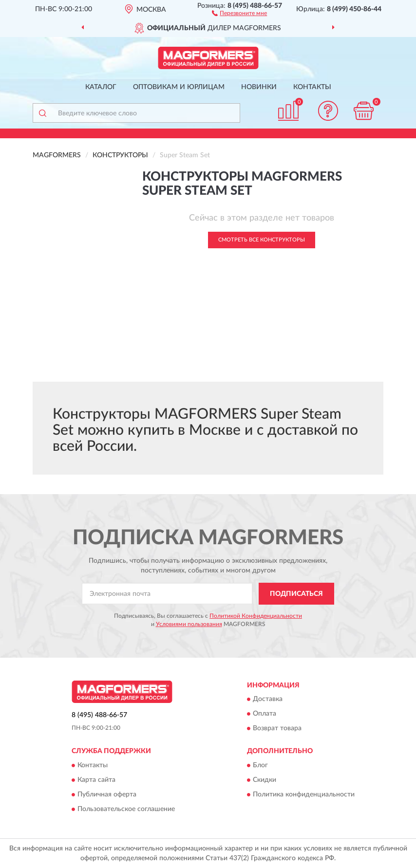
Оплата (265, 714)
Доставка (268, 700)
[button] (239, 13)
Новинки (259, 87)
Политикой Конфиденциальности (256, 616)
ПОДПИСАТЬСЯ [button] (296, 594)
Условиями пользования (189, 624)
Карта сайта (96, 780)
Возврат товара (277, 729)
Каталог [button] (101, 87)
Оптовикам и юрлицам (179, 87)
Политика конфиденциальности (304, 794)
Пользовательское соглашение (126, 809)
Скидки (265, 780)
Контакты (312, 87)
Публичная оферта (107, 794)
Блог (260, 765)
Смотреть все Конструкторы (262, 240)
